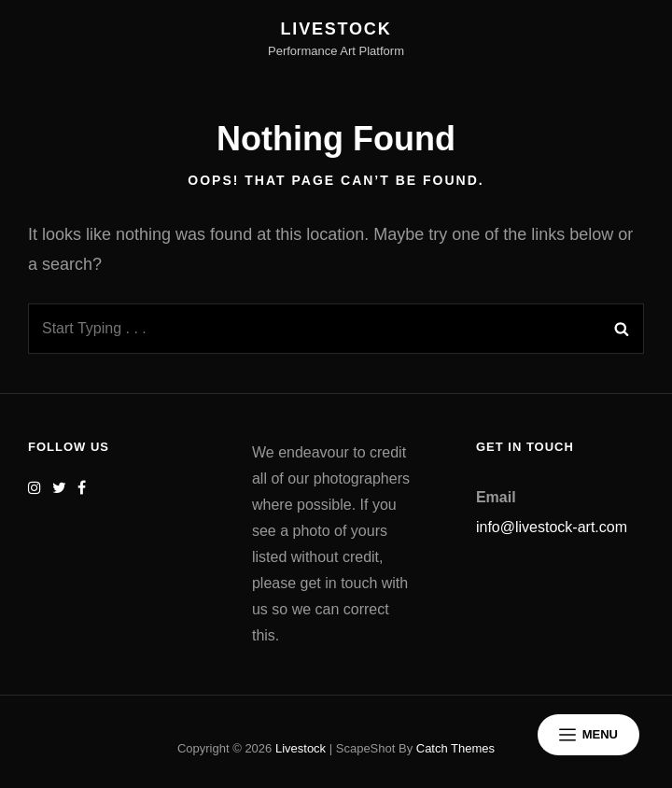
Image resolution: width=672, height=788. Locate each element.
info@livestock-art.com (552, 527)
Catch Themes (455, 748)
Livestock (336, 29)
